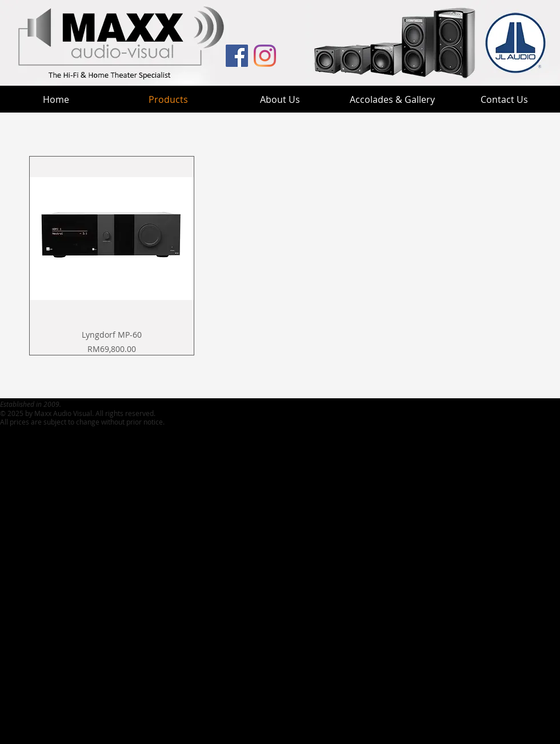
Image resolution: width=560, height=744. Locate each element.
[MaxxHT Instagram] (265, 56)
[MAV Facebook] (237, 56)
